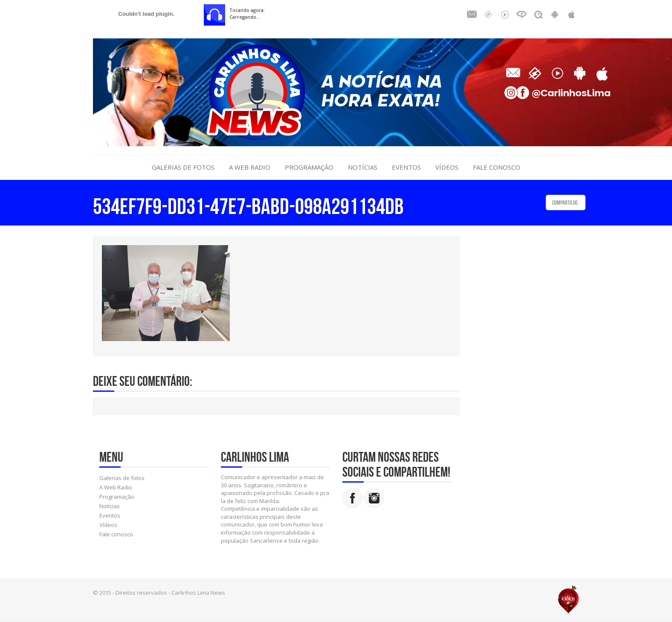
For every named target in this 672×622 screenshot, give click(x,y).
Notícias (363, 167)
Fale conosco (497, 167)
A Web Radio (250, 167)
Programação (309, 167)
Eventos (406, 167)
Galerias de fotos (183, 167)
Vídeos (447, 167)
